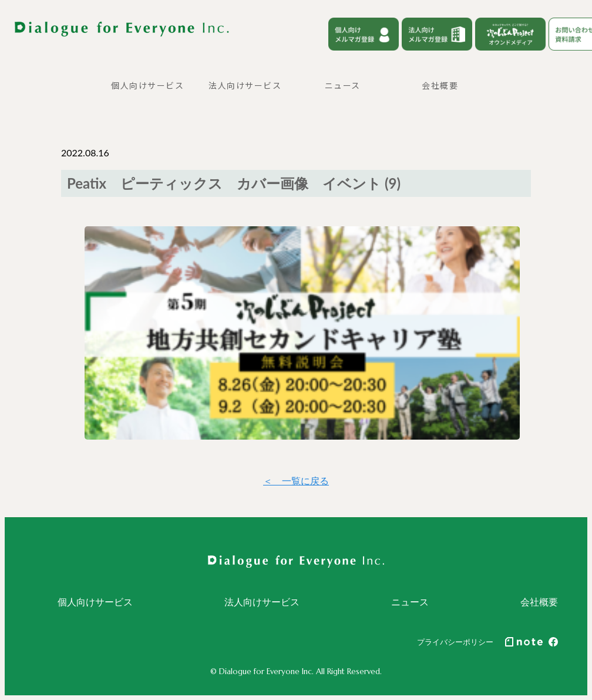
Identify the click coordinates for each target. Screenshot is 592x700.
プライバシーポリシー (455, 642)
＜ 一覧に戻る (296, 480)
